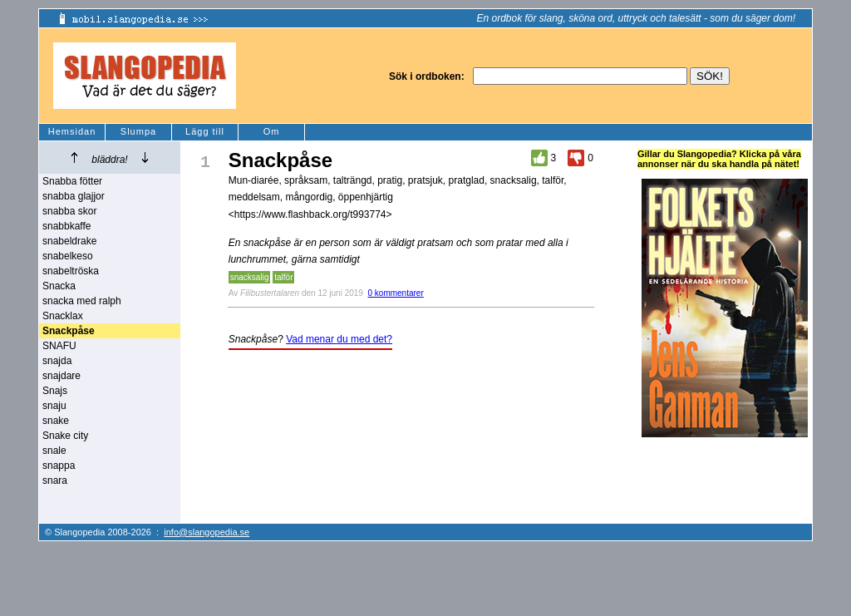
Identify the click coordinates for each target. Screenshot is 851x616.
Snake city (65, 436)
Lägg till (205, 131)
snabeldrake (69, 241)
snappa (59, 466)
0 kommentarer (396, 293)
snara (55, 480)
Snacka (59, 286)
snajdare (61, 376)
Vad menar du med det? (339, 339)
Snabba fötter (72, 181)
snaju (54, 406)
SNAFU (59, 346)
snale (54, 451)
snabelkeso (68, 256)
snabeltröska (71, 271)
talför (283, 277)
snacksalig (250, 277)
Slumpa (138, 131)
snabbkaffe (67, 226)
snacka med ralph (82, 301)
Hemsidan (72, 131)
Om (272, 131)
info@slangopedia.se (207, 532)
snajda (57, 361)
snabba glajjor (74, 196)
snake (56, 421)
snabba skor (69, 211)
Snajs (55, 391)
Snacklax (63, 316)
